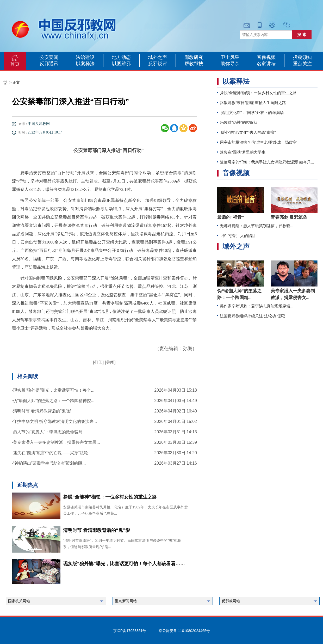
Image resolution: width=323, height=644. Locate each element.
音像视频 (266, 57)
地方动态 (121, 57)
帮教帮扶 (194, 64)
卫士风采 (230, 57)
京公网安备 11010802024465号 (184, 631)
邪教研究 (194, 57)
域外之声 (158, 57)
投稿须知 (302, 57)
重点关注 (302, 64)
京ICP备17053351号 (130, 631)
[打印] (98, 362)
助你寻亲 (230, 64)
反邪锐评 (158, 64)
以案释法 (85, 64)
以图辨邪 (121, 64)
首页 (15, 64)
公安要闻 (49, 57)
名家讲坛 (266, 64)
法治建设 (85, 57)
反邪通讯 (49, 64)
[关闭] (110, 362)
